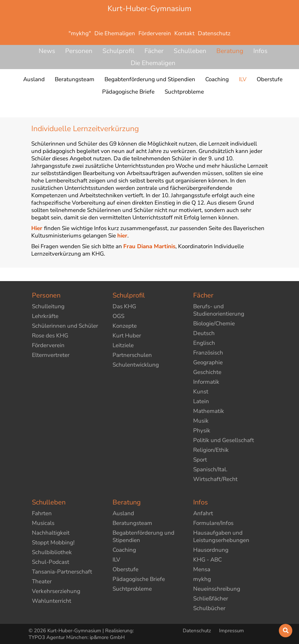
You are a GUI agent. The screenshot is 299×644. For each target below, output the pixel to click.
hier (122, 236)
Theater (42, 581)
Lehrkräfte (45, 316)
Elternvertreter (51, 355)
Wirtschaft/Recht (215, 479)
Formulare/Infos (213, 523)
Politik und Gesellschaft (224, 440)
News (47, 51)
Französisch (208, 353)
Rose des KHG (50, 336)
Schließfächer (211, 599)
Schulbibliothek (52, 552)
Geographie (208, 362)
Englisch (204, 343)
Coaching (124, 550)
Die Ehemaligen (153, 63)
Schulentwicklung (136, 365)
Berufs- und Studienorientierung (219, 310)
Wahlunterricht (52, 601)
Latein (201, 401)
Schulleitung (48, 306)
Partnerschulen (132, 355)
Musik (201, 421)
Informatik (206, 382)
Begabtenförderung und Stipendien (143, 536)
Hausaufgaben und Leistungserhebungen (221, 536)
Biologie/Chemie (214, 324)
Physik (202, 431)
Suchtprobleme (132, 589)
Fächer (154, 51)
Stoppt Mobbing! (53, 543)
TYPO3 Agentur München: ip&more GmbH (77, 637)
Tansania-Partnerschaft (62, 572)
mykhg (202, 579)
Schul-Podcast (51, 562)
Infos (260, 51)
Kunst (201, 392)
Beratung (230, 51)
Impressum (231, 631)
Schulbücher (209, 608)
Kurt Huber (127, 336)
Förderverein (48, 345)
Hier (37, 228)
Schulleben (190, 51)
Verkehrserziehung (56, 591)
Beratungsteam (132, 523)
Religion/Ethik (211, 450)
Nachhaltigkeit (51, 533)
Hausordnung (211, 550)
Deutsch (204, 333)
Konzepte (125, 326)
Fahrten (42, 513)
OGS (118, 316)
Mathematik (209, 411)
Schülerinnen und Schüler (65, 326)
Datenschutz (198, 631)
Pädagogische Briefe (139, 579)
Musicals (43, 523)
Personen (79, 51)
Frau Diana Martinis (149, 246)
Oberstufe (125, 569)
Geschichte (207, 372)
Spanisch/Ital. (210, 469)
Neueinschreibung (217, 589)
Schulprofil (118, 51)
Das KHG (124, 306)
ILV (116, 560)
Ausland (123, 513)
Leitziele (123, 345)
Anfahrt (203, 513)
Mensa (202, 569)
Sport (200, 460)
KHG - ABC (207, 560)
